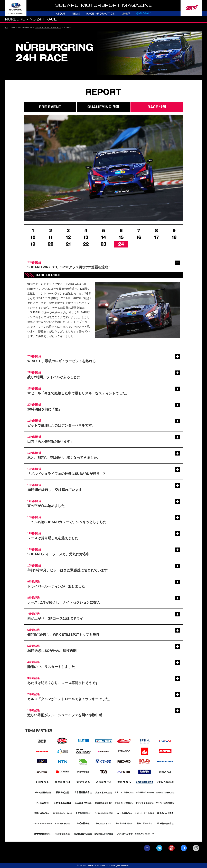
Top (7, 27)
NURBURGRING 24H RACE (48, 27)
